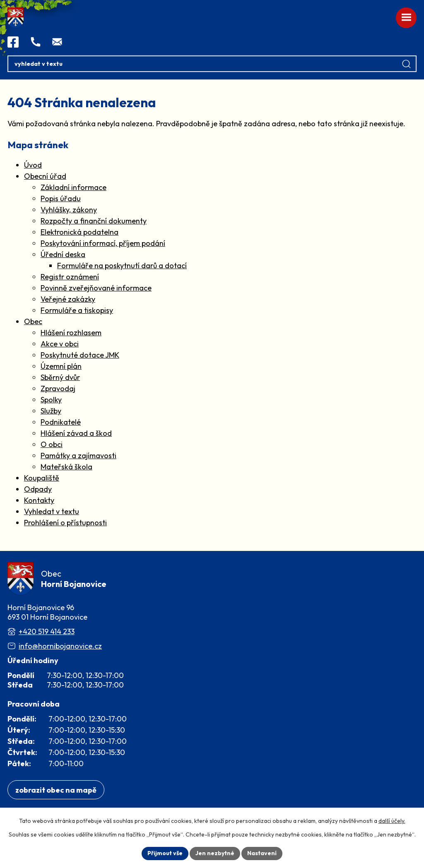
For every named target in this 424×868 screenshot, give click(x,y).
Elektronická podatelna (79, 232)
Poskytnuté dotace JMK (80, 355)
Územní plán (61, 366)
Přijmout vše (165, 853)
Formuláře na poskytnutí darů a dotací (122, 266)
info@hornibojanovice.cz (60, 646)
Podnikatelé (61, 422)
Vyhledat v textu (52, 511)
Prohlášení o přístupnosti (65, 523)
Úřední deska (63, 254)
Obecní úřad (45, 176)
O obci (52, 444)
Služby (51, 411)
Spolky (51, 400)
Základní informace (73, 187)
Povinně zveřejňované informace (96, 288)
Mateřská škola (66, 467)
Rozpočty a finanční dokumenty (94, 221)
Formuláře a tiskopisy (77, 310)
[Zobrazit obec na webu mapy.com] (56, 790)
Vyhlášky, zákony (69, 210)
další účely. (392, 821)
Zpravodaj (58, 388)
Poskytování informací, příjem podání (103, 243)
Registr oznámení (70, 277)
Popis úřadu (61, 198)
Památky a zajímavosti (78, 456)
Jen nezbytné (215, 853)
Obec (33, 321)
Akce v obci (60, 344)
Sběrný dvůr (60, 377)
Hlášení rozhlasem (71, 333)
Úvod (33, 165)
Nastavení (262, 853)
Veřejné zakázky (68, 299)
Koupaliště (42, 478)
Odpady (38, 489)
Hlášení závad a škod (76, 433)
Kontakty (39, 500)
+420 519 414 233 (47, 631)
